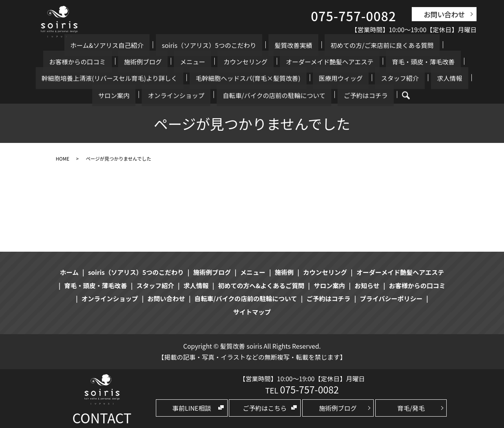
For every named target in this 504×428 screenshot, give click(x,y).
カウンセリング (115, 62)
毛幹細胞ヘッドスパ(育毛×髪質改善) (85, 78)
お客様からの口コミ (397, 45)
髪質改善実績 (234, 45)
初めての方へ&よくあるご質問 (261, 285)
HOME (62, 158)
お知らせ (367, 285)
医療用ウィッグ (165, 78)
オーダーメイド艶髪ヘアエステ (187, 62)
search (277, 95)
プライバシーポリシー (391, 298)
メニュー (74, 62)
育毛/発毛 (411, 408)
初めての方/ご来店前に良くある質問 (310, 45)
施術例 (284, 272)
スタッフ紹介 (212, 78)
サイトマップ (252, 312)
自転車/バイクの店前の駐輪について (421, 78)
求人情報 (250, 78)
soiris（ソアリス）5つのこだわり (162, 45)
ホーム (69, 272)
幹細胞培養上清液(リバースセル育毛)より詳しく (374, 62)
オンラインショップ (335, 78)
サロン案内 (285, 78)
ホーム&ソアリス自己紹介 (71, 45)
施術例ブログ (450, 45)
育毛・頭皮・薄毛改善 (269, 62)
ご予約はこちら (265, 408)
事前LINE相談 (192, 408)
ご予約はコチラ (243, 95)
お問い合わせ (444, 14)
